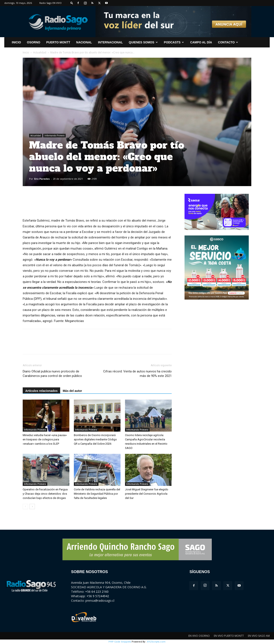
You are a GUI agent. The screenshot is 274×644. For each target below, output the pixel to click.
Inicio (26, 52)
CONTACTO (228, 42)
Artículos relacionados (41, 391)
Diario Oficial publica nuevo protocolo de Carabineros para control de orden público (52, 374)
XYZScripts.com (156, 642)
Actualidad (40, 52)
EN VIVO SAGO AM (259, 636)
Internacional (110, 42)
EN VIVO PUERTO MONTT (229, 636)
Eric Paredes (42, 179)
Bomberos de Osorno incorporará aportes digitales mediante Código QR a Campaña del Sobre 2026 (95, 439)
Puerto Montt (58, 42)
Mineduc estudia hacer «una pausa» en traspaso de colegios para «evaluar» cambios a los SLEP (45, 439)
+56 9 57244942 (98, 596)
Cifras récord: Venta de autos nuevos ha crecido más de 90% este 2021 (137, 374)
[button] (72, 3)
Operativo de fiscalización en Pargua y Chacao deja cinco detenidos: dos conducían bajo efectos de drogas (45, 494)
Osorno (34, 42)
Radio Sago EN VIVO (51, 3)
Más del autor (72, 391)
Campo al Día (201, 42)
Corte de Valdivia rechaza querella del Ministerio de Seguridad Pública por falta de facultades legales (97, 494)
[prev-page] (25, 507)
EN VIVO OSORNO (199, 636)
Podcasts (174, 42)
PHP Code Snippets (120, 642)
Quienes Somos (143, 42)
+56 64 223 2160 (97, 592)
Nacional (84, 42)
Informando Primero (54, 135)
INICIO (16, 42)
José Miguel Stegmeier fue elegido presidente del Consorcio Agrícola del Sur (147, 494)
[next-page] (32, 507)
